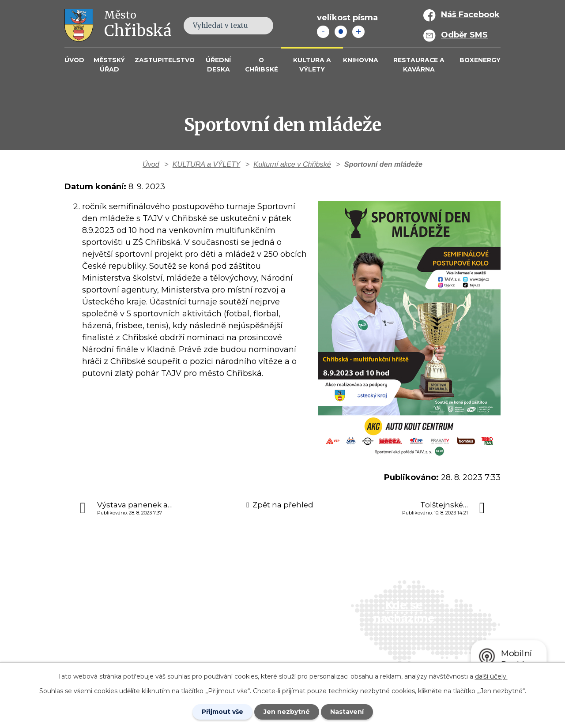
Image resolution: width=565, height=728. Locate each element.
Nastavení (347, 712)
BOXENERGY (480, 60)
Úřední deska (218, 65)
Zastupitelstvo (165, 60)
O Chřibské (262, 65)
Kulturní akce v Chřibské (292, 164)
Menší (323, 32)
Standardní (341, 32)
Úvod (74, 60)
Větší (358, 32)
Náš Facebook (470, 15)
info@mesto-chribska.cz (253, 625)
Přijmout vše (222, 712)
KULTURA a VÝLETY (312, 65)
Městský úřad (109, 65)
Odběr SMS (464, 35)
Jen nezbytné (287, 712)
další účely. (491, 676)
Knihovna (361, 60)
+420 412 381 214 (237, 600)
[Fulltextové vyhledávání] (228, 26)
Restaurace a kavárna (419, 65)
